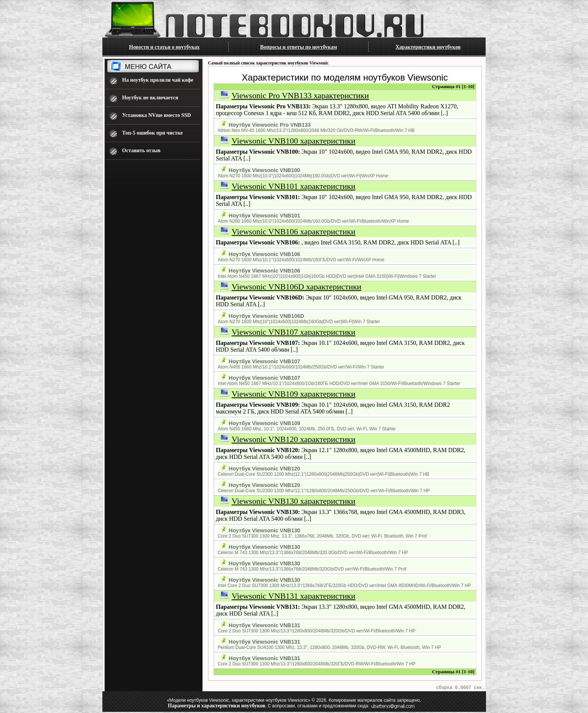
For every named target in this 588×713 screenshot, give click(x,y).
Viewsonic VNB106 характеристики (294, 231)
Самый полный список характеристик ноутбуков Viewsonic (268, 63)
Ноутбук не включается (150, 98)
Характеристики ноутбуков (428, 47)
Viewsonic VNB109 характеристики (294, 394)
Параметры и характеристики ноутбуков (217, 707)
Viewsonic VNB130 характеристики (294, 501)
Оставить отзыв (142, 151)
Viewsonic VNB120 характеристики (294, 439)
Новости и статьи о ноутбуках (164, 47)
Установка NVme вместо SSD (157, 115)
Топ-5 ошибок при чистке (153, 133)
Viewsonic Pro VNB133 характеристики (300, 95)
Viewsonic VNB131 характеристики (294, 596)
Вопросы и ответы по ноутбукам (299, 47)
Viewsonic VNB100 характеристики (294, 141)
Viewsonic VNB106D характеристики (297, 287)
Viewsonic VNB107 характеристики (294, 332)
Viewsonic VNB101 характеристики (294, 186)
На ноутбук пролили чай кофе (158, 80)
